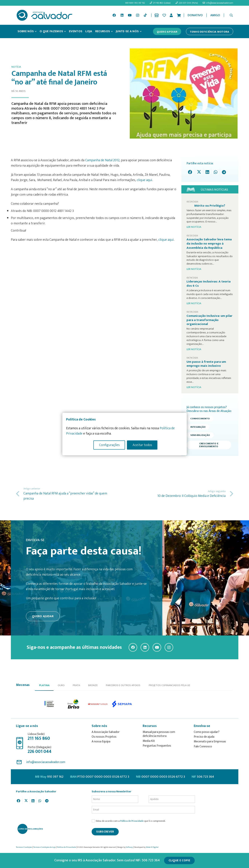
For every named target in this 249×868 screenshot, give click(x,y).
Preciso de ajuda (204, 737)
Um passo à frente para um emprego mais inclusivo (206, 364)
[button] (231, 15)
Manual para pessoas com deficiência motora (159, 734)
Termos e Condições (24, 847)
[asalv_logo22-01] (45, 15)
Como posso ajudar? (207, 732)
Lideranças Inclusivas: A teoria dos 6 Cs (209, 284)
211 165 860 (39, 738)
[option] (49, 704)
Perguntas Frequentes (157, 746)
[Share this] (191, 172)
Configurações (109, 445)
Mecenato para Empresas (210, 742)
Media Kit (149, 741)
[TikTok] (145, 15)
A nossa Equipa (101, 742)
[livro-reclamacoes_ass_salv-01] (30, 829)
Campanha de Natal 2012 (102, 160)
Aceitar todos (142, 445)
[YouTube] (130, 15)
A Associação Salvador (106, 732)
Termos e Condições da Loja (44, 847)
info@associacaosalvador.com (46, 762)
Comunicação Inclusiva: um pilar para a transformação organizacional (209, 320)
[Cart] (179, 15)
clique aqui (145, 180)
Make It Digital (152, 847)
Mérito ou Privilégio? (210, 206)
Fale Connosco (203, 746)
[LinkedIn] (122, 15)
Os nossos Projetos (104, 737)
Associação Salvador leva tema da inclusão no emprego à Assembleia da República (209, 243)
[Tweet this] (199, 172)
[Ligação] (157, 15)
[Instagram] (138, 15)
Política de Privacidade (132, 821)
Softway (129, 847)
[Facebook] (114, 15)
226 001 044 (40, 752)
